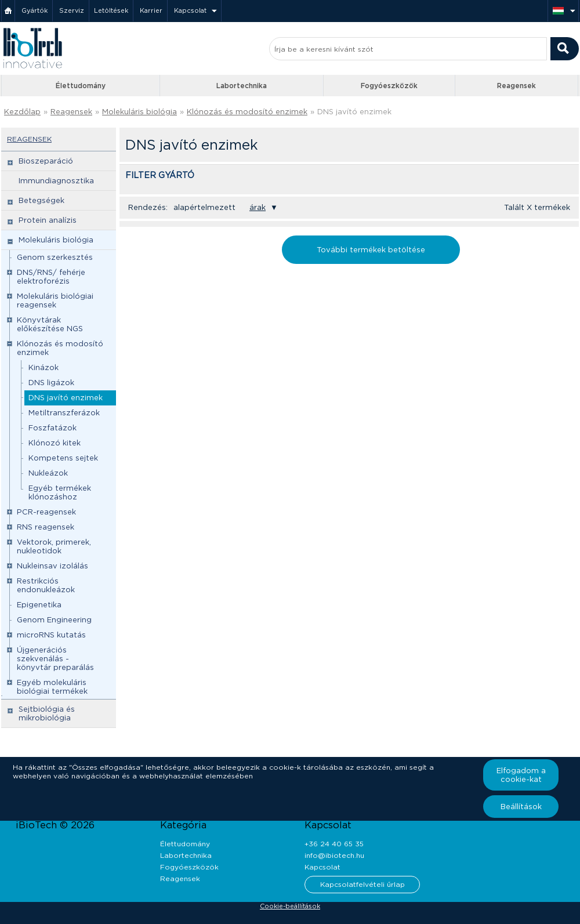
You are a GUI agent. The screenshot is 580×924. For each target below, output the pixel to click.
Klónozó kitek (55, 443)
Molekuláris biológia (139, 112)
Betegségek (41, 200)
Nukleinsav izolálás (52, 566)
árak (258, 207)
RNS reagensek (46, 527)
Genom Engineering (54, 620)
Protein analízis (48, 220)
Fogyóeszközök (389, 86)
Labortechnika (242, 86)
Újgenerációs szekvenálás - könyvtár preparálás (55, 659)
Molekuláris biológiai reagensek (55, 300)
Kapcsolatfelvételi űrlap (362, 884)
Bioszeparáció (46, 161)
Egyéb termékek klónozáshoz (60, 492)
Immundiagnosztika (56, 181)
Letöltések (111, 10)
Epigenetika (39, 605)
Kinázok (43, 367)
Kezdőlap (22, 112)
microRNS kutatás (51, 635)
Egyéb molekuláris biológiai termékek (52, 687)
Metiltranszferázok (64, 413)
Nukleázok (48, 473)
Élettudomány (81, 86)
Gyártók (35, 10)
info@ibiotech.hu (334, 855)
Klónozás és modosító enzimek (247, 112)
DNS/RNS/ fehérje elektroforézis (51, 277)
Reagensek (516, 86)
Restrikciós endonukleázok (46, 585)
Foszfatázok (52, 428)
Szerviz (72, 10)
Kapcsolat (190, 10)
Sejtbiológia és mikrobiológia (47, 713)
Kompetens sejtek (63, 458)
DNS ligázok (51, 383)
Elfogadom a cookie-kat (521, 775)
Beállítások (521, 807)
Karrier (151, 10)
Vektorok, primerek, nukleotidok (54, 546)
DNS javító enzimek (354, 112)
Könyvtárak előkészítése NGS (50, 324)
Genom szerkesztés (55, 257)
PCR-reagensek (46, 512)
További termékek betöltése (371, 250)
